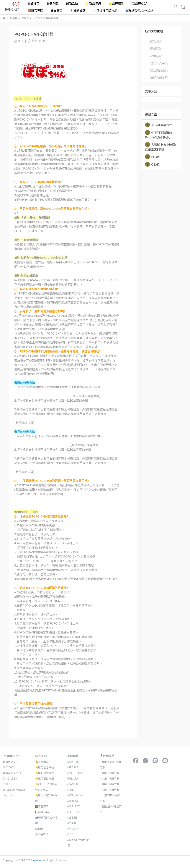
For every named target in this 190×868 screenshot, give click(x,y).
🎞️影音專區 (35, 10)
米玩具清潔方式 (159, 125)
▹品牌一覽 (73, 762)
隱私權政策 (42, 834)
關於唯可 (33, 3)
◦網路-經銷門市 (109, 773)
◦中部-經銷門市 (109, 784)
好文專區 (56, 10)
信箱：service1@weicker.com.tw (14, 790)
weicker (38, 860)
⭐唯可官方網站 (44, 767)
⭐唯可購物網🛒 (45, 773)
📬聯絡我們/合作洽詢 (139, 10)
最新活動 (72, 3)
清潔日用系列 (159, 77)
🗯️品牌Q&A (139, 3)
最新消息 (53, 3)
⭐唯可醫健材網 (44, 778)
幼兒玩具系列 (159, 63)
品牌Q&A (156, 56)
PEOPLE (154, 157)
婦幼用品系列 (159, 70)
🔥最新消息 (42, 762)
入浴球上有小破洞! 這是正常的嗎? (161, 147)
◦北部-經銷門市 (109, 778)
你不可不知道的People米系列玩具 (159, 135)
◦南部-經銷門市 (109, 790)
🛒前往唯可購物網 (105, 10)
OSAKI (152, 164)
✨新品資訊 (93, 3)
